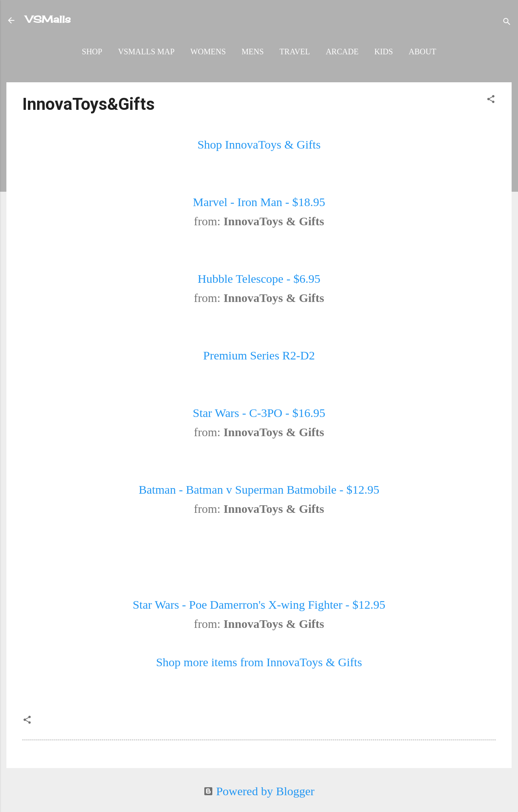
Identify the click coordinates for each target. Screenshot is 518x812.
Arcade (342, 52)
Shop (92, 52)
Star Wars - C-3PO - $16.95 (259, 413)
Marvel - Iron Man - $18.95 (259, 202)
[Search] (507, 22)
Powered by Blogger (259, 791)
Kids (384, 52)
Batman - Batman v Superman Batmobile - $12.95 (259, 489)
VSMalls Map (146, 52)
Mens (253, 52)
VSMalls (48, 19)
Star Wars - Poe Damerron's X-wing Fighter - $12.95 (259, 605)
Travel (295, 52)
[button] (491, 99)
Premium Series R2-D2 (259, 355)
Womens (208, 52)
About (422, 52)
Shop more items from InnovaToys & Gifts (259, 662)
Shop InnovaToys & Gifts (259, 144)
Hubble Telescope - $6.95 (259, 279)
